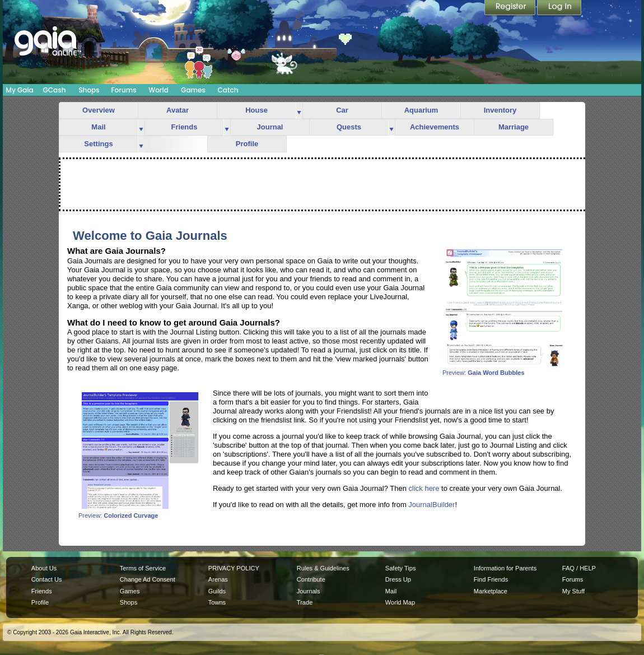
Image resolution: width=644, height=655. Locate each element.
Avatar (178, 110)
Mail (98, 127)
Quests (349, 127)
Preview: (504, 370)
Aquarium (421, 110)
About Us (44, 568)
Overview (99, 110)
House (256, 110)
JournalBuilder (431, 505)
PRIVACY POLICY (234, 568)
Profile (247, 144)
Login (559, 8)
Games (193, 90)
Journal (270, 127)
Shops (89, 90)
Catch (228, 90)
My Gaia (19, 90)
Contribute (311, 579)
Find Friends (491, 579)
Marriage (514, 127)
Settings (98, 144)
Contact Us (47, 579)
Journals (309, 591)
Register (511, 8)
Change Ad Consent (148, 579)
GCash (55, 90)
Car (342, 110)
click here (424, 488)
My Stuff (573, 591)
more (299, 111)
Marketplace (491, 591)
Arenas (218, 579)
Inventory (500, 110)
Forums (123, 90)
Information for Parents (505, 568)
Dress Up (398, 579)
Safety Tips (401, 568)
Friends (185, 127)
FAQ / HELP (579, 568)
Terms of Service (143, 568)
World (158, 90)
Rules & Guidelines (323, 568)
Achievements (435, 127)
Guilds (217, 591)
